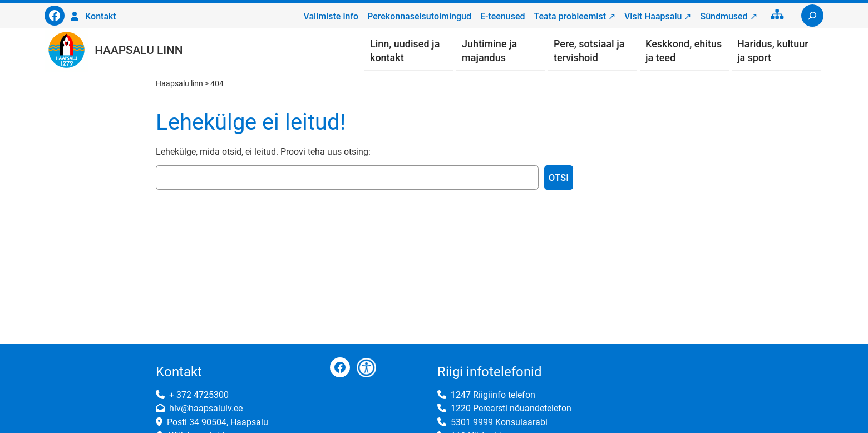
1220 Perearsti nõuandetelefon (511, 408)
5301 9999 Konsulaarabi (499, 422)
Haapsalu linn (139, 50)
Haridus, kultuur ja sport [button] (773, 51)
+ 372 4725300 (199, 395)
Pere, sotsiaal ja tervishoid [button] (589, 51)
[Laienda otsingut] (812, 16)
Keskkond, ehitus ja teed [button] (684, 51)
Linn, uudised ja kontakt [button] (405, 51)
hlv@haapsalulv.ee (206, 408)
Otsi (559, 178)
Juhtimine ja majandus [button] (489, 51)
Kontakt (101, 16)
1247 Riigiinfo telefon (493, 395)
